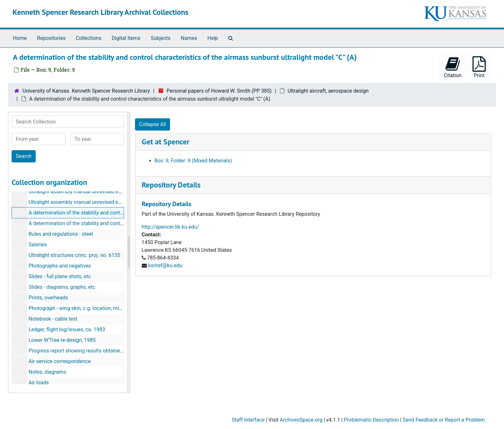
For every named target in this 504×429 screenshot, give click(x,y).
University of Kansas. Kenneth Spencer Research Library (86, 91)
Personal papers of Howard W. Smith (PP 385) (219, 91)
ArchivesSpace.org (301, 420)
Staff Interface (248, 420)
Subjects (161, 38)
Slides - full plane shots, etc (60, 276)
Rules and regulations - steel (61, 234)
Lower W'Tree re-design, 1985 (62, 340)
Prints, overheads (48, 298)
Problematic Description (371, 420)
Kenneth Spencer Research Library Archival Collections (100, 12)
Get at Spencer (166, 142)
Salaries (38, 245)
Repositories (51, 38)
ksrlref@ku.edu (165, 265)
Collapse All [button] (153, 124)
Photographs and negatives (60, 266)
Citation (453, 67)
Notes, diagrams (47, 372)
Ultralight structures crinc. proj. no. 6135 (74, 255)
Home (20, 38)
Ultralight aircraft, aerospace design (328, 91)
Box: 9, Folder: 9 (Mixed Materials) (193, 161)
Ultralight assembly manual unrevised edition (80, 192)
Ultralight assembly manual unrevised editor (79, 202)
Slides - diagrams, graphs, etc (62, 287)
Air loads (39, 383)
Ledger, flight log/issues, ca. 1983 (67, 329)
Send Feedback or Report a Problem (444, 420)
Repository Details (171, 185)
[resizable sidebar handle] (129, 252)
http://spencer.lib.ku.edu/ (171, 227)
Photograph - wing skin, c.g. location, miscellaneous (87, 308)
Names (189, 38)
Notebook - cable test (53, 319)
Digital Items (126, 38)
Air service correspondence (60, 361)
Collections (89, 38)
